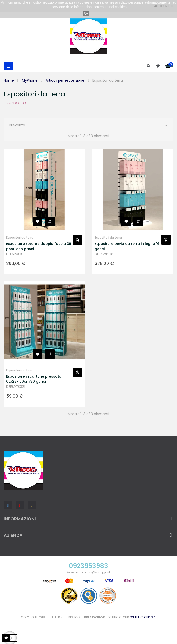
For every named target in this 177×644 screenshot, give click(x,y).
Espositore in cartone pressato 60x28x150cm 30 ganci (34, 379)
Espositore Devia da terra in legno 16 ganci (127, 246)
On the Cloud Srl (143, 617)
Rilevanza (89, 125)
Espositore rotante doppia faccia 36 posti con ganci (39, 246)
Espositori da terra (20, 238)
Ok (86, 13)
